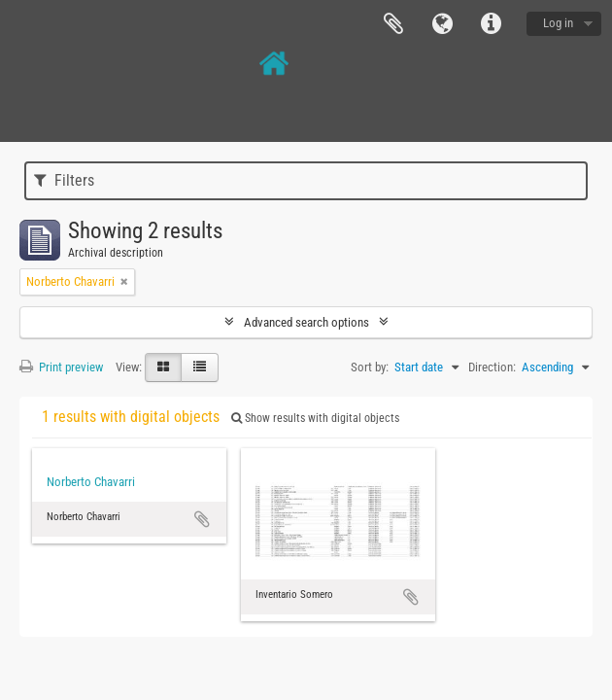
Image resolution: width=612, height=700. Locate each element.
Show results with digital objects (315, 418)
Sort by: (370, 367)
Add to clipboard (202, 519)
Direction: (492, 367)
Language (442, 24)
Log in (558, 23)
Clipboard (393, 24)
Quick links (491, 24)
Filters (64, 180)
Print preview (61, 367)
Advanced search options (306, 322)
